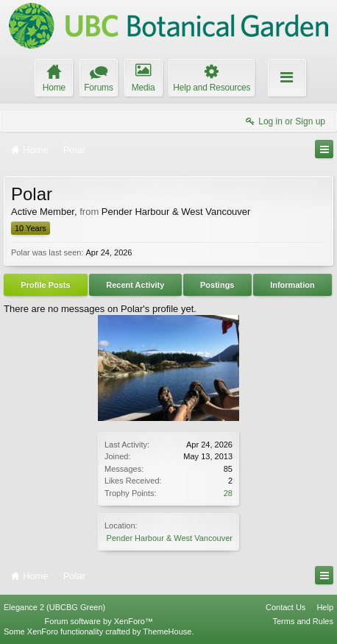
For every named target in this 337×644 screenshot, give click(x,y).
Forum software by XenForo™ (99, 621)
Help (325, 607)
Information (292, 285)
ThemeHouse (167, 631)
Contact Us (285, 607)
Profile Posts (45, 285)
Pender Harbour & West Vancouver (170, 538)
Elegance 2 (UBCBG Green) (54, 607)
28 (228, 493)
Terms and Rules (303, 621)
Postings (217, 285)
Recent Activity (135, 285)
